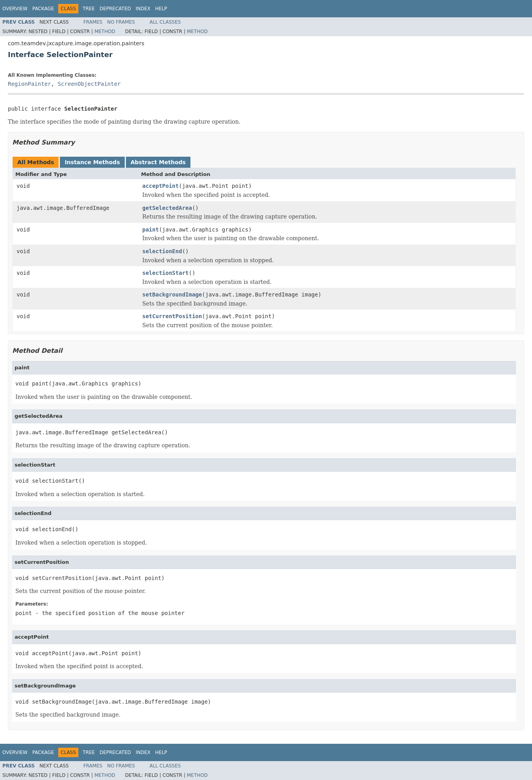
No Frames (121, 22)
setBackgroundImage (172, 295)
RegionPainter (30, 84)
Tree (89, 9)
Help (161, 9)
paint (151, 230)
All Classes (165, 22)
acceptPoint (161, 186)
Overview (15, 9)
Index (143, 9)
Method (105, 31)
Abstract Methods (158, 162)
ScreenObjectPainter (89, 84)
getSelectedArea (167, 208)
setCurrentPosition (172, 316)
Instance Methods (92, 162)
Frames (93, 22)
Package (43, 9)
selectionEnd (162, 251)
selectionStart (166, 273)
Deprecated (115, 9)
